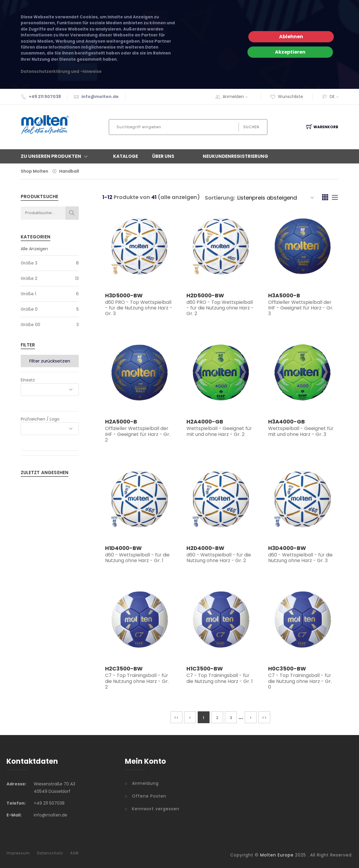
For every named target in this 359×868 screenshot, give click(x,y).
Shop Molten (34, 171)
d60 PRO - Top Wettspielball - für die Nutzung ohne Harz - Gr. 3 (139, 308)
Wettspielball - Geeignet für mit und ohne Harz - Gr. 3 (301, 431)
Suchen (251, 127)
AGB (74, 853)
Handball (69, 171)
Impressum (18, 853)
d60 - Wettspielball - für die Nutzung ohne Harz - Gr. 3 (300, 558)
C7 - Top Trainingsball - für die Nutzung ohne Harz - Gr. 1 (220, 678)
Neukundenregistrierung (235, 156)
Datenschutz (50, 853)
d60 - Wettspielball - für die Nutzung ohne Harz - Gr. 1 (137, 558)
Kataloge (125, 156)
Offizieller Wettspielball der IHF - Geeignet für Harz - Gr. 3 (301, 308)
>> (264, 718)
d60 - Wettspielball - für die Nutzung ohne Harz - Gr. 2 (219, 558)
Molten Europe (277, 855)
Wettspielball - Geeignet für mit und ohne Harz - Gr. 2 (219, 431)
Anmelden (237, 97)
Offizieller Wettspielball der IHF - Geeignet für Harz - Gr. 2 (138, 434)
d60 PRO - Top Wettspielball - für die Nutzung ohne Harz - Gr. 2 (220, 308)
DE (332, 97)
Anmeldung (145, 783)
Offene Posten (149, 796)
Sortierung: (220, 198)
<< (176, 718)
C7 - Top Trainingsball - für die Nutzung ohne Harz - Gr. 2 (137, 681)
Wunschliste (287, 97)
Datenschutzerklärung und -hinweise (61, 72)
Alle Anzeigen (34, 249)
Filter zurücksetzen (50, 361)
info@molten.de (100, 97)
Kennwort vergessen (156, 809)
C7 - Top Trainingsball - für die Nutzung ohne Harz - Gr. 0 (300, 681)
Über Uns (163, 156)
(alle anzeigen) (179, 197)
